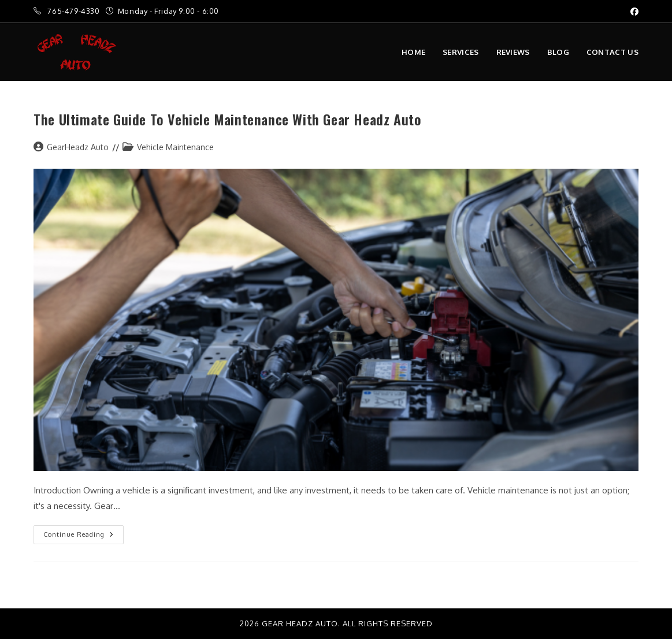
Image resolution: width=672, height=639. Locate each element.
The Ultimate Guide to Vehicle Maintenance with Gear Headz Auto (227, 119)
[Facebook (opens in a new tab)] (633, 12)
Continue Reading (83, 532)
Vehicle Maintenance (175, 147)
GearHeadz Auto (78, 147)
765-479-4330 (75, 11)
